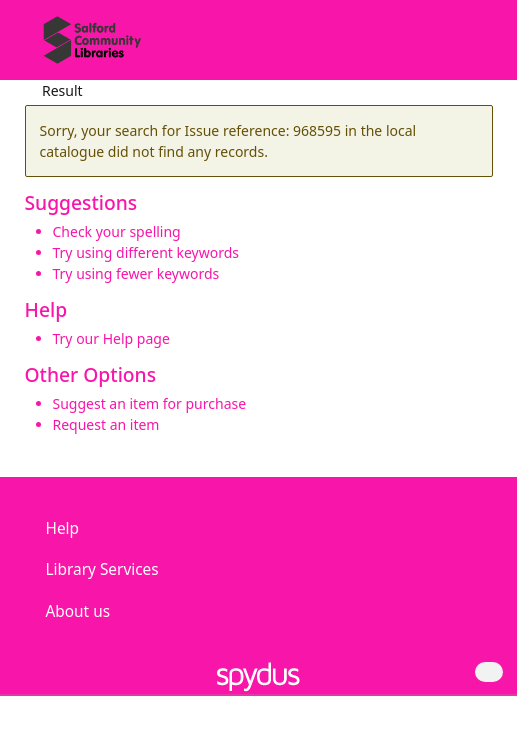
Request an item (106, 424)
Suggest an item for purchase (150, 403)
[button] (447, 47)
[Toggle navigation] (471, 47)
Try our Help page (111, 338)
